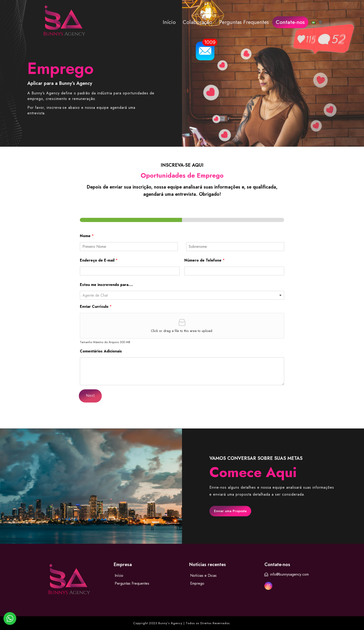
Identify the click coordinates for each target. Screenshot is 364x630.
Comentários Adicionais (101, 351)
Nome (87, 236)
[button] (230, 511)
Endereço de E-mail (99, 260)
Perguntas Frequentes (244, 22)
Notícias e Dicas (203, 575)
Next (90, 396)
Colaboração (197, 22)
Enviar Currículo (96, 307)
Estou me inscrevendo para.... (106, 285)
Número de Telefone (205, 260)
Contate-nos (290, 22)
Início (169, 22)
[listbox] (182, 295)
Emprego (197, 583)
